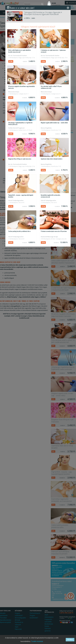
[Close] (68, 8)
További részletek (37, 641)
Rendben (70, 640)
